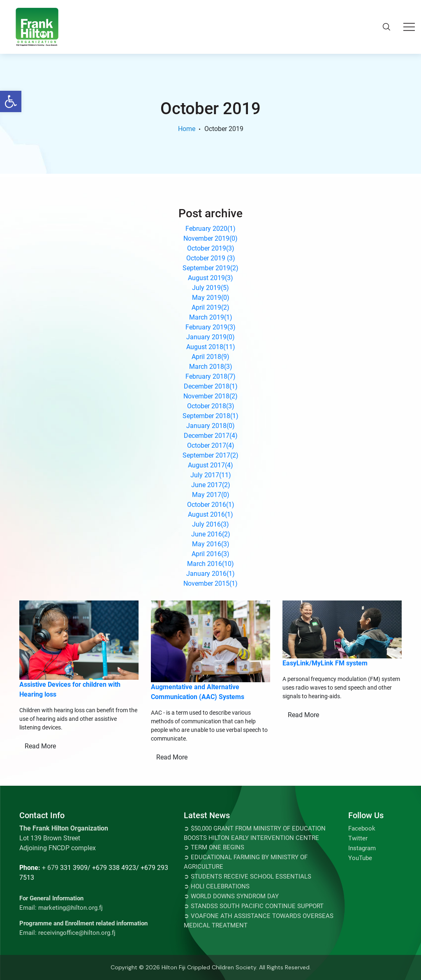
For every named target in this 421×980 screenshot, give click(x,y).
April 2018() (210, 357)
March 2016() (210, 564)
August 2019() (210, 278)
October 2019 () (211, 258)
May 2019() (211, 298)
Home (187, 129)
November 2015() (210, 583)
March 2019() (211, 317)
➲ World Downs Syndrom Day (231, 896)
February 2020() (210, 229)
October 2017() (211, 445)
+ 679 (50, 868)
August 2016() (210, 514)
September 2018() (210, 416)
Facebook (362, 828)
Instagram (362, 848)
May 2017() (211, 495)
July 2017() (211, 475)
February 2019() (210, 327)
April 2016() (210, 554)
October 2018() (211, 406)
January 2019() (210, 337)
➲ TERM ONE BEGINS (214, 847)
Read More (40, 746)
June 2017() (211, 485)
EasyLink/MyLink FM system (325, 663)
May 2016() (211, 544)
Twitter (358, 838)
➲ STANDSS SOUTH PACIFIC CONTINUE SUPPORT (254, 906)
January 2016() (210, 574)
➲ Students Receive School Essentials (248, 876)
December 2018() (211, 386)
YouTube (360, 858)
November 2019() (210, 238)
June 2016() (211, 534)
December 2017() (211, 436)
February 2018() (210, 376)
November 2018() (210, 396)
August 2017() (210, 465)
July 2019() (210, 288)
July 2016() (210, 524)
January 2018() (210, 426)
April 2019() (210, 307)
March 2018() (211, 367)
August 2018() (211, 347)
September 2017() (210, 455)
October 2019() (211, 248)
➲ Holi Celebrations (217, 886)
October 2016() (211, 505)
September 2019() (210, 268)
